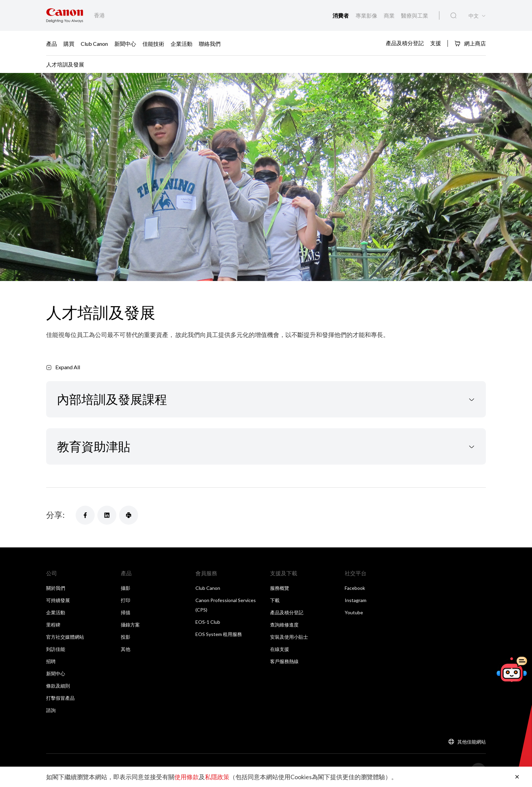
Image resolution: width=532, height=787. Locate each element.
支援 (436, 43)
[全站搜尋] (453, 16)
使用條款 (187, 777)
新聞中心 (125, 44)
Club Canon (94, 44)
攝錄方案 (130, 625)
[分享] (85, 515)
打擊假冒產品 (60, 698)
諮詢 (51, 710)
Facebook (355, 588)
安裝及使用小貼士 (289, 637)
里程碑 (53, 625)
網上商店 (470, 43)
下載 (275, 600)
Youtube (354, 612)
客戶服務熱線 (284, 661)
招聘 (51, 661)
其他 (126, 649)
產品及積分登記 (405, 43)
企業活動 (182, 44)
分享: (55, 515)
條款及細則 (58, 686)
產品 (52, 44)
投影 (126, 637)
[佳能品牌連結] (65, 15)
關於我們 (56, 588)
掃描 (126, 612)
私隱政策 (217, 777)
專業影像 (367, 15)
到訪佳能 (56, 649)
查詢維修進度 (284, 625)
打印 (126, 600)
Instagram (356, 600)
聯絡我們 (210, 44)
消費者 (341, 16)
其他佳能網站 (472, 742)
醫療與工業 (415, 15)
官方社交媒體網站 (65, 637)
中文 (474, 16)
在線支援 (280, 649)
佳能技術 (153, 44)
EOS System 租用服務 (219, 634)
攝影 (126, 588)
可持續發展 (58, 600)
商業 (390, 15)
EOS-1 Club (208, 622)
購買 (69, 44)
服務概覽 (280, 588)
